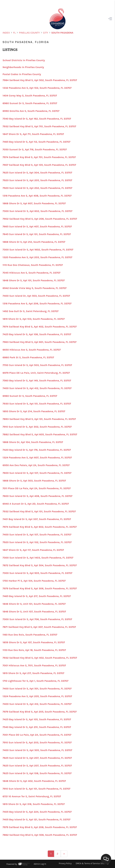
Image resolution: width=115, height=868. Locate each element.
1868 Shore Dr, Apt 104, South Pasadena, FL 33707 (33, 442)
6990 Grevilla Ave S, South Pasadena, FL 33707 (31, 111)
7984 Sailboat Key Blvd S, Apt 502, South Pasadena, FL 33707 (40, 80)
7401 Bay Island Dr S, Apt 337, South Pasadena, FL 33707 (37, 519)
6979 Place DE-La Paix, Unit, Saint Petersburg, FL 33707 (36, 373)
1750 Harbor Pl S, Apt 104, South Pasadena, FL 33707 (34, 581)
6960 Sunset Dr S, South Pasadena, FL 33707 (30, 103)
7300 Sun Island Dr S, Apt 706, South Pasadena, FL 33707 (37, 619)
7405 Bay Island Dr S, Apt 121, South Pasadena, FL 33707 (37, 820)
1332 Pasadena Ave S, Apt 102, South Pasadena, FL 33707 (37, 88)
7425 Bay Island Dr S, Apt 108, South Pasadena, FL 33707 (37, 334)
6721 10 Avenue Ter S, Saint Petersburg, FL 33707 (32, 796)
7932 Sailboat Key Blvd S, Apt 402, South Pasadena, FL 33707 (40, 658)
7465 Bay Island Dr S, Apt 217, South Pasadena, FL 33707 (37, 596)
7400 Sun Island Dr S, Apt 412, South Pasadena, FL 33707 (37, 388)
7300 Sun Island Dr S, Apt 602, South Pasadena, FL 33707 (37, 211)
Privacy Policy (65, 863)
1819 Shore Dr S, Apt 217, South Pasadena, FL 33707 (33, 673)
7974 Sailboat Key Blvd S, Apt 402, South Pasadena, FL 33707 (40, 327)
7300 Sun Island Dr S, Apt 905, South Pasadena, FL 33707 (37, 573)
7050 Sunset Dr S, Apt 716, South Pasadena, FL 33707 (35, 150)
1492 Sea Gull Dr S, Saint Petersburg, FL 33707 (31, 311)
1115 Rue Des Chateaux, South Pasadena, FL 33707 (33, 265)
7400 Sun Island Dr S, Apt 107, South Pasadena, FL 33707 (37, 535)
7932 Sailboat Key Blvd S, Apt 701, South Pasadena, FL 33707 (39, 126)
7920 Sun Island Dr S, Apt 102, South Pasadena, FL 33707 (37, 542)
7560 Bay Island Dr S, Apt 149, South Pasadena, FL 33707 (37, 381)
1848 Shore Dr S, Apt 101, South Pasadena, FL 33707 (34, 280)
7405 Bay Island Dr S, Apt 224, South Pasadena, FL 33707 (37, 812)
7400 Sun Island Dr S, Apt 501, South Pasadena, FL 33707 (37, 689)
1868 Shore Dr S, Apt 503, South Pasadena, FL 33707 (34, 481)
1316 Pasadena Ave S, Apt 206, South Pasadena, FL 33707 (37, 304)
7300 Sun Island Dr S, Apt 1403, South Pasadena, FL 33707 (38, 558)
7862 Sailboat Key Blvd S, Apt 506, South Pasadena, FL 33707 (40, 835)
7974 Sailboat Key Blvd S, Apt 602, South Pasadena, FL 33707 (40, 527)
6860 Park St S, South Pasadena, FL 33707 (28, 357)
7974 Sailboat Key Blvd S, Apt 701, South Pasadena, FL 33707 (39, 157)
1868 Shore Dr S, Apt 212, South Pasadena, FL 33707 (34, 242)
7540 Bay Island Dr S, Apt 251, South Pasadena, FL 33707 (37, 727)
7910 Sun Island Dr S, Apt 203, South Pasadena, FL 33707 (37, 743)
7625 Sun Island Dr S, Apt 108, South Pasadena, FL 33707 (37, 773)
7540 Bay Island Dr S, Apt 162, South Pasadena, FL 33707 (37, 119)
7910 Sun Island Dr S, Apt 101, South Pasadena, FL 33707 (36, 789)
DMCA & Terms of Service (88, 863)
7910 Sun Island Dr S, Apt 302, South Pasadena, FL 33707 (37, 427)
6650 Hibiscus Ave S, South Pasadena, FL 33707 (32, 350)
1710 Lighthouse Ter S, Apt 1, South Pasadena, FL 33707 (35, 681)
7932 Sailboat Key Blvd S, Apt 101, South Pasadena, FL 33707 (39, 511)
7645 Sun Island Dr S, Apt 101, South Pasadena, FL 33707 (37, 234)
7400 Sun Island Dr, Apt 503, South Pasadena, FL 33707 (36, 296)
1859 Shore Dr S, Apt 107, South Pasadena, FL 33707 (34, 642)
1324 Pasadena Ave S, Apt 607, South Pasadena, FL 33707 (37, 458)
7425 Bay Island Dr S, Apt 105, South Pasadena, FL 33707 (37, 719)
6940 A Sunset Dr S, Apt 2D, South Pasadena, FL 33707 (36, 504)
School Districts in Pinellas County (24, 60)
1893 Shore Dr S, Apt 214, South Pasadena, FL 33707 (34, 411)
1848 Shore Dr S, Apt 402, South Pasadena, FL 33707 (34, 781)
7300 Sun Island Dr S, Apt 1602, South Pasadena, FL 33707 (38, 250)
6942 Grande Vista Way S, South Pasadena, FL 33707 (34, 288)
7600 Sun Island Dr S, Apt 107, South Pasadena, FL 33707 (37, 473)
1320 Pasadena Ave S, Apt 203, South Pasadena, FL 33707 (37, 257)
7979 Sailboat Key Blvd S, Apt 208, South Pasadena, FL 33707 (40, 827)
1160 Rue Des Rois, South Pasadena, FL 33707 (30, 635)
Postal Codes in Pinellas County (22, 74)
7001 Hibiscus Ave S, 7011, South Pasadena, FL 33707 (34, 666)
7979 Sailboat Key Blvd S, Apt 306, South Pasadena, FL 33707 (40, 589)
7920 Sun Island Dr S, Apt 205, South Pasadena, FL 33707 (37, 180)
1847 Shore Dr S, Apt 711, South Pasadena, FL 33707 (33, 134)
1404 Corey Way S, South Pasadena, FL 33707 (30, 96)
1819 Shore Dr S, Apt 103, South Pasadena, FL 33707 (34, 319)
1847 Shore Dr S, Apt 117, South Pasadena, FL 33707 (33, 550)
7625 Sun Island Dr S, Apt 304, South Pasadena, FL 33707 (37, 173)
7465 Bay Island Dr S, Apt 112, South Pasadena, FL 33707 (36, 142)
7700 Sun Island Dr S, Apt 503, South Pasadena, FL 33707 (37, 365)
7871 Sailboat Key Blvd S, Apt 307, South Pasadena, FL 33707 (39, 627)
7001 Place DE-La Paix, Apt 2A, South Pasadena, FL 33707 (37, 735)
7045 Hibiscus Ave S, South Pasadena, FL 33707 (31, 273)
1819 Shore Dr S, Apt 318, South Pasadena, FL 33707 (34, 804)
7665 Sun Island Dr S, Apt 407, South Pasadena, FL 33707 (37, 227)
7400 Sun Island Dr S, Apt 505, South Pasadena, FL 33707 (37, 750)
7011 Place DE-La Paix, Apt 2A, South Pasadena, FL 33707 (37, 488)
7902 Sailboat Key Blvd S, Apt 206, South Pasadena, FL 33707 (40, 219)
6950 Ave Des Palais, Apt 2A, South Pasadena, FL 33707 (36, 465)
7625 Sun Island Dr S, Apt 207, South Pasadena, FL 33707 (37, 758)
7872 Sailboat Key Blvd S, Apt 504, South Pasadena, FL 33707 (40, 565)
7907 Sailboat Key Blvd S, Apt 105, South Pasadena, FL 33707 (39, 165)
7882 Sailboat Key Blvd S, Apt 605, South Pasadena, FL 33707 (40, 434)
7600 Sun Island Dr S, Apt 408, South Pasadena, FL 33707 (37, 496)
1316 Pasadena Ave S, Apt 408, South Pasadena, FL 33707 (37, 196)
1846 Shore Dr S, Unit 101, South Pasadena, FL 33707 (34, 604)
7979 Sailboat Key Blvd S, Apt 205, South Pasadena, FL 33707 (40, 712)
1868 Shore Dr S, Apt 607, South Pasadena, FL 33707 (34, 203)
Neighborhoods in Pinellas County (23, 67)
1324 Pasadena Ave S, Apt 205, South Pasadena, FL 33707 (37, 696)
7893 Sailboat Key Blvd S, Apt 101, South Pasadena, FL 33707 (39, 419)
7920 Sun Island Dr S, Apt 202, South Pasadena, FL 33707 (37, 188)
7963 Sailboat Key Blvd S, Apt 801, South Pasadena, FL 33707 (39, 342)
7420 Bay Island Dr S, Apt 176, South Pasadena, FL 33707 (37, 450)
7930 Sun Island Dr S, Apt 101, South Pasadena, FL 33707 (37, 404)
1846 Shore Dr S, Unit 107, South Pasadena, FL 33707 (34, 612)
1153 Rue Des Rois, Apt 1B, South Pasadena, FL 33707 (34, 650)
